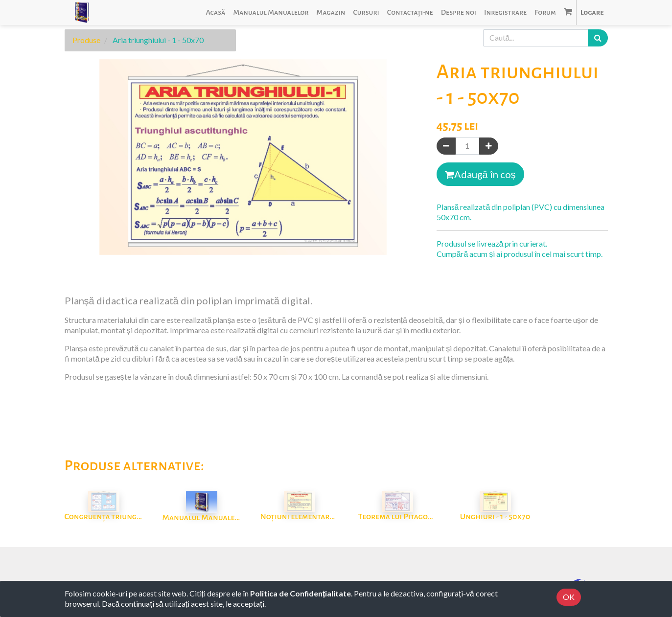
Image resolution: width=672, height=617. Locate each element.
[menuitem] (215, 12)
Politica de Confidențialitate (301, 593)
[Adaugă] (489, 146)
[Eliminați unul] (446, 146)
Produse (86, 40)
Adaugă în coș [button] (480, 174)
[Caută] (598, 38)
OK (569, 597)
